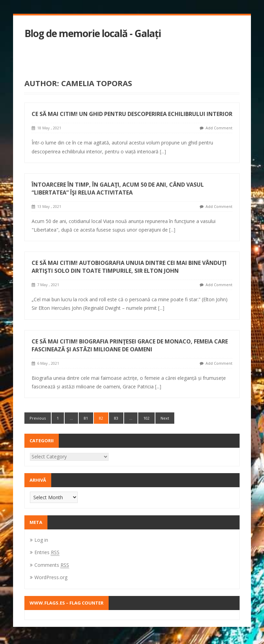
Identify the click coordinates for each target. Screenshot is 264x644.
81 (86, 418)
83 (116, 418)
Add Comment (219, 128)
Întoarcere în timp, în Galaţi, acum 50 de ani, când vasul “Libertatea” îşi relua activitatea (118, 189)
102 (146, 418)
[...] (163, 151)
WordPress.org (51, 577)
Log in (41, 540)
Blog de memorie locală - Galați (93, 33)
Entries (47, 552)
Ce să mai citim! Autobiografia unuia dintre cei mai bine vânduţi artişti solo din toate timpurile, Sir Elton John (129, 267)
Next (165, 418)
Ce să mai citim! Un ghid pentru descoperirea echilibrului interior (132, 114)
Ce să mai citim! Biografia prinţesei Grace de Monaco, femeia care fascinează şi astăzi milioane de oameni (130, 345)
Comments (52, 565)
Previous (38, 418)
